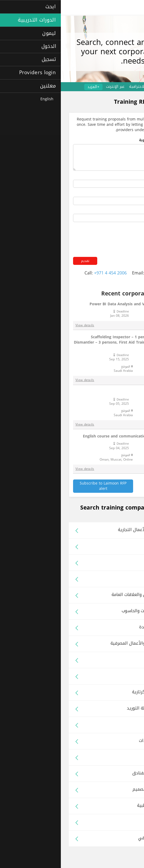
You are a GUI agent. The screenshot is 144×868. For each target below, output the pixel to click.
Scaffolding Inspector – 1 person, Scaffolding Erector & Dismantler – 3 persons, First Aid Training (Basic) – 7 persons (72, 342)
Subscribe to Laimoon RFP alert (42, 486)
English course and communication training (77, 436)
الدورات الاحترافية (83, 87)
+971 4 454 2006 (50, 273)
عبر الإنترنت (54, 87)
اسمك (127, 176)
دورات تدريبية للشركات (121, 87)
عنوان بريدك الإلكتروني (113, 210)
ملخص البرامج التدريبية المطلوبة (105, 141)
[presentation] (91, 235)
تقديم (24, 261)
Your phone (122, 193)
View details (24, 325)
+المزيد (33, 87)
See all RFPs (121, 483)
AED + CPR (108, 392)
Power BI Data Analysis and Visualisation (80, 304)
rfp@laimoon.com (102, 273)
